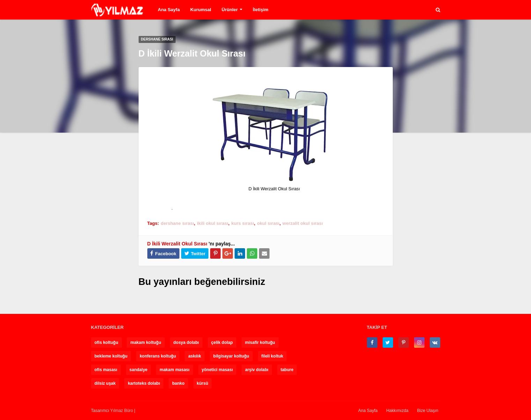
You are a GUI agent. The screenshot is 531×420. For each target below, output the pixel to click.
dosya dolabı (186, 342)
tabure (287, 370)
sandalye (138, 370)
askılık (195, 356)
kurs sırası (242, 223)
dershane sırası (177, 223)
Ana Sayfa (368, 411)
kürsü (203, 383)
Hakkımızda (397, 411)
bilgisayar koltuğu (231, 356)
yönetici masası (217, 370)
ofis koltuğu (106, 342)
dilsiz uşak (105, 383)
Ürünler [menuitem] (230, 10)
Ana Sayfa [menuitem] (169, 10)
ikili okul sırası (213, 223)
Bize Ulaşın (428, 411)
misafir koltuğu (260, 342)
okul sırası (268, 223)
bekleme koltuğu (111, 356)
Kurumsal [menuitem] (201, 10)
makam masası (174, 370)
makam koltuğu (146, 342)
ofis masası (106, 370)
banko (178, 383)
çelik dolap (222, 342)
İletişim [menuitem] (261, 10)
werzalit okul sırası (303, 223)
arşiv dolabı (257, 370)
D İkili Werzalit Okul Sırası (177, 244)
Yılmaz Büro (122, 411)
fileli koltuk (272, 356)
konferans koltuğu (158, 356)
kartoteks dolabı (144, 383)
